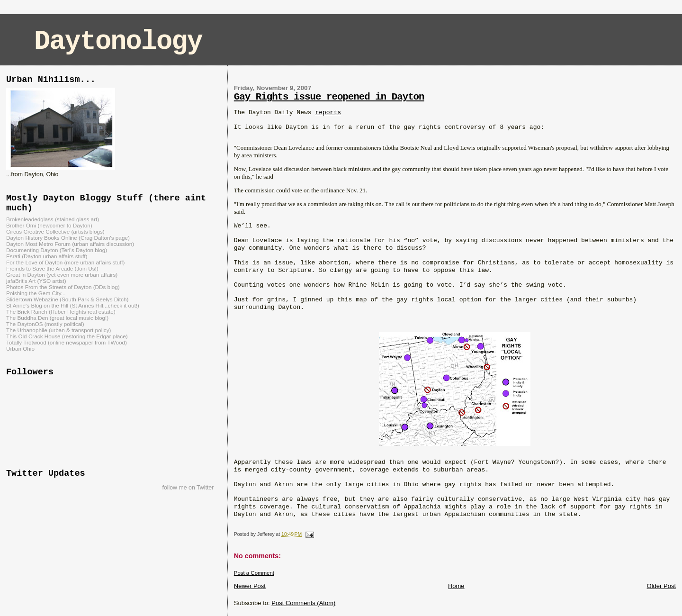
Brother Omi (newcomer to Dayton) (49, 225)
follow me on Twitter (188, 488)
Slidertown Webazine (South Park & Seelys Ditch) (67, 299)
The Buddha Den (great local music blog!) (57, 318)
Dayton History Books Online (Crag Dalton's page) (68, 238)
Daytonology (118, 41)
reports (328, 113)
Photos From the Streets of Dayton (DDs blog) (63, 287)
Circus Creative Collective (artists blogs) (55, 231)
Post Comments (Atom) (303, 603)
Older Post (661, 586)
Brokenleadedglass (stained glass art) (53, 219)
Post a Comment (254, 573)
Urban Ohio (20, 349)
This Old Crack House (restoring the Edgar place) (67, 336)
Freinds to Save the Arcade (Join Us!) (52, 268)
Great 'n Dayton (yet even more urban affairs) (62, 275)
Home (456, 586)
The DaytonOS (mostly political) (45, 324)
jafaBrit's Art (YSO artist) (36, 281)
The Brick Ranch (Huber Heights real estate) (61, 312)
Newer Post (250, 586)
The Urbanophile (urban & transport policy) (58, 330)
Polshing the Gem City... (36, 293)
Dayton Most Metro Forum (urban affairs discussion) (70, 244)
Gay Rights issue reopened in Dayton (329, 97)
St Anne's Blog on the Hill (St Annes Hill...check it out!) (73, 305)
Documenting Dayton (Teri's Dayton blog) (57, 250)
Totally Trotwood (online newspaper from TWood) (67, 342)
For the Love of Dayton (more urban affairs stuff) (65, 262)
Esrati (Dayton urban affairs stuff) (47, 256)
